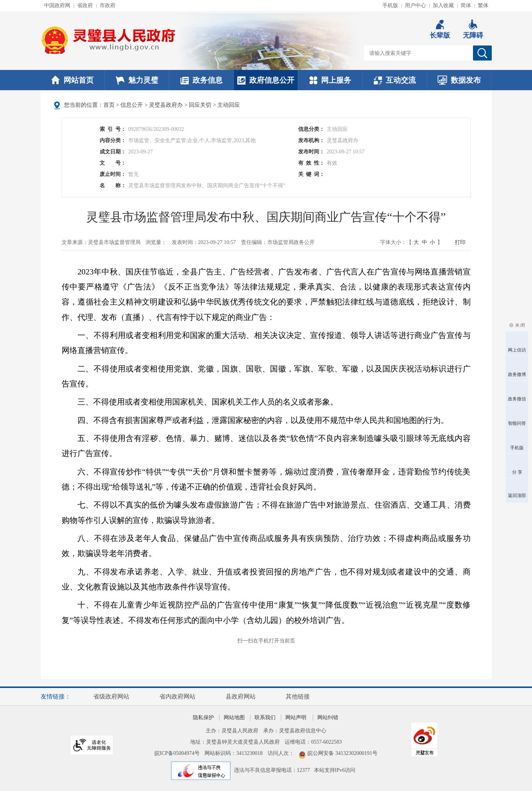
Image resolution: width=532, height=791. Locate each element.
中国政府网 (57, 5)
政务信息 (202, 80)
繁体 (483, 5)
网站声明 (296, 718)
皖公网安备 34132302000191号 (343, 753)
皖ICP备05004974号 (177, 753)
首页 (109, 105)
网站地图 (234, 718)
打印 (460, 242)
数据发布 (459, 80)
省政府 (85, 5)
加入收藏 (443, 5)
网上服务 (330, 80)
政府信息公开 (266, 80)
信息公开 (132, 105)
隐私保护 (203, 718)
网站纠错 (328, 718)
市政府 (108, 5)
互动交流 (395, 80)
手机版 (390, 5)
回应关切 (200, 105)
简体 (466, 5)
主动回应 (229, 105)
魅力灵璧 (137, 80)
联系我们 (265, 718)
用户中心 (415, 5)
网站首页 (72, 80)
